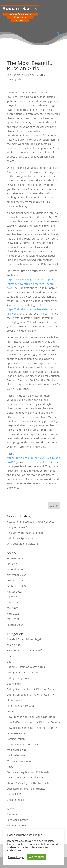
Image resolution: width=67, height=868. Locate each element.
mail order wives (17, 755)
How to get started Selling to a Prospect (30, 522)
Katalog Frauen (16, 739)
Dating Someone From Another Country (30, 695)
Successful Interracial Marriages (26, 789)
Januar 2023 (14, 564)
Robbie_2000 (19, 75)
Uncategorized (15, 79)
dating (11, 662)
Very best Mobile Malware (22, 544)
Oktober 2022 (15, 580)
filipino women (16, 700)
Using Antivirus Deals (20, 527)
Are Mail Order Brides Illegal (24, 639)
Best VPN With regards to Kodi (25, 533)
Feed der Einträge (17, 820)
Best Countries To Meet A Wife (25, 650)
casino (11, 656)
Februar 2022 (15, 625)
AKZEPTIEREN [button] (37, 857)
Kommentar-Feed (17, 825)
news (10, 767)
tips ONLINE (14, 794)
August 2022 (14, 592)
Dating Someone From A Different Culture (32, 689)
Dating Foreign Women (20, 678)
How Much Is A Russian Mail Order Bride (31, 717)
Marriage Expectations (20, 761)
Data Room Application (20, 538)
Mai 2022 (12, 608)
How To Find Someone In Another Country (32, 728)
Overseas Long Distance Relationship (29, 772)
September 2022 (17, 586)
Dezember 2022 (16, 569)
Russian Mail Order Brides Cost (26, 777)
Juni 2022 (12, 603)
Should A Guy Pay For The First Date (28, 783)
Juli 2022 (12, 597)
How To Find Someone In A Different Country (33, 722)
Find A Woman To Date (20, 706)
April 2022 (13, 614)
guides (11, 711)
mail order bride (17, 750)
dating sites (14, 684)
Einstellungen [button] (16, 857)
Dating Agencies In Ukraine (23, 672)
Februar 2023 (15, 558)
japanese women (17, 733)
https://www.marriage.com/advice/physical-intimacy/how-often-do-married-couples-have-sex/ (33, 284)
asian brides (14, 645)
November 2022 (16, 575)
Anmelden (13, 814)
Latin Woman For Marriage (23, 744)
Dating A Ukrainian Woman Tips (26, 667)
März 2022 (13, 619)
